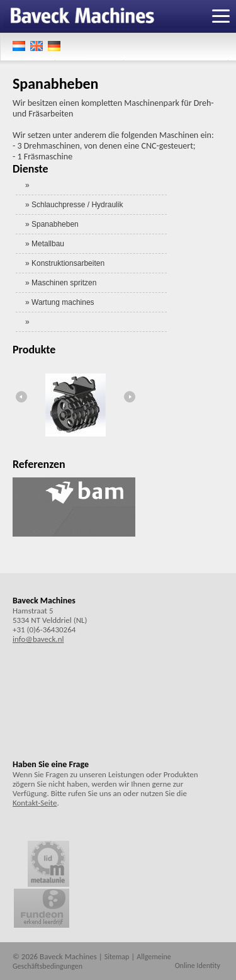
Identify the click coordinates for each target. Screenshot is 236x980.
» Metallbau (45, 244)
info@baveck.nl (38, 639)
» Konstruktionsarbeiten (65, 263)
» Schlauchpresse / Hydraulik (74, 205)
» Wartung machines (60, 302)
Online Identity (198, 966)
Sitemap (117, 957)
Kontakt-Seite (35, 803)
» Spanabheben (52, 224)
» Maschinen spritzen (61, 283)
